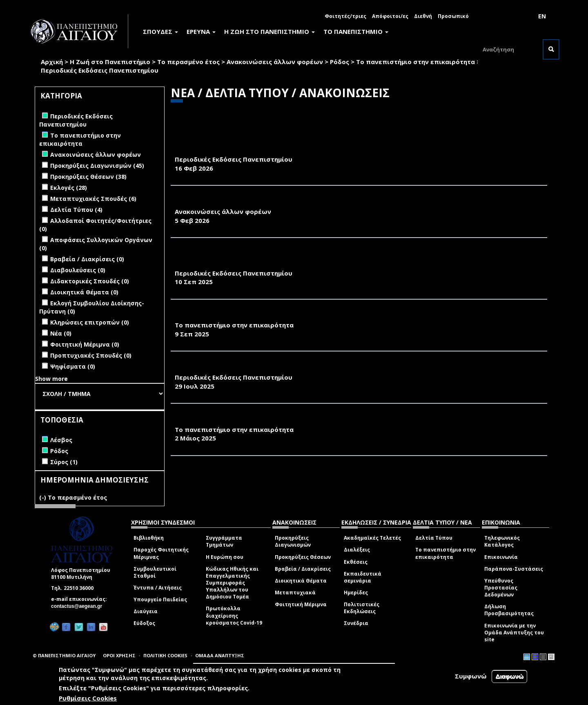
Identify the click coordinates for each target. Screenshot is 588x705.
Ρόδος (340, 62)
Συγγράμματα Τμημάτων (224, 541)
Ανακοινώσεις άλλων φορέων (275, 62)
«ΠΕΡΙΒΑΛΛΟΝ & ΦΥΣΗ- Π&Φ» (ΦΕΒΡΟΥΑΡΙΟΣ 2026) (257, 151)
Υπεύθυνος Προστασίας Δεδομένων (501, 588)
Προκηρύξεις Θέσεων (303, 557)
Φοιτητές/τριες (345, 16)
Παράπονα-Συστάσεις (514, 569)
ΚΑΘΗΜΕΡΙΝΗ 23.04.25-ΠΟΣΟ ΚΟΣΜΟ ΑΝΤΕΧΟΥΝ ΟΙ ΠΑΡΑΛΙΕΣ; (275, 420)
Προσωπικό (453, 16)
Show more (51, 379)
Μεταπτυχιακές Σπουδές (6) (93, 199)
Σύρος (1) (64, 462)
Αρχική (52, 62)
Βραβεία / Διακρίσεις (303, 569)
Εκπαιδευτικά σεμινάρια (363, 577)
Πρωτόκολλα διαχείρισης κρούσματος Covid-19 (234, 615)
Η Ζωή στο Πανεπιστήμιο (110, 62)
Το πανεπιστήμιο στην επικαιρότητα (415, 62)
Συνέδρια (356, 623)
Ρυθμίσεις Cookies (88, 698)
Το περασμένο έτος (188, 62)
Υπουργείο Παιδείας (160, 599)
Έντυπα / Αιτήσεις (158, 588)
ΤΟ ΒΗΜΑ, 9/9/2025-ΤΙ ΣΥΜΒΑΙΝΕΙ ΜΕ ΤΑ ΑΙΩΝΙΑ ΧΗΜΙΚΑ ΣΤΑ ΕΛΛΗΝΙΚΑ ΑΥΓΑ (300, 316)
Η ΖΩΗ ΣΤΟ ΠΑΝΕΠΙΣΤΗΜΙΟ (269, 31)
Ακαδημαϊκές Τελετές (372, 538)
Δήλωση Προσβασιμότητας (509, 610)
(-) (43, 497)
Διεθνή (423, 16)
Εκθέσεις (356, 562)
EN (542, 16)
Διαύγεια (146, 611)
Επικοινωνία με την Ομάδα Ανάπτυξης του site (514, 633)
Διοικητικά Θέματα (301, 581)
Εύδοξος (144, 623)
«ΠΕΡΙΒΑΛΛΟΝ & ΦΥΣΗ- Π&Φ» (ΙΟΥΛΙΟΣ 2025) (247, 368)
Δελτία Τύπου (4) (76, 210)
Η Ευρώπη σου (225, 557)
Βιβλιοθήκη (149, 538)
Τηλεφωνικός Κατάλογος (502, 541)
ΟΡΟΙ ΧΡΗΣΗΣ (119, 655)
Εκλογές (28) (69, 188)
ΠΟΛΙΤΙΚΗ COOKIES (165, 655)
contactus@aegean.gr (79, 606)
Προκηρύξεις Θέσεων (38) (88, 177)
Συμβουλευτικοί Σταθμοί (155, 572)
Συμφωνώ (471, 676)
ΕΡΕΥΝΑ (201, 31)
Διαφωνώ (509, 676)
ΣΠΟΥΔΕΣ (160, 31)
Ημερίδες (356, 593)
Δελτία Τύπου (434, 538)
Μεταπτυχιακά (295, 593)
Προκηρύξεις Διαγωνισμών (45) (97, 166)
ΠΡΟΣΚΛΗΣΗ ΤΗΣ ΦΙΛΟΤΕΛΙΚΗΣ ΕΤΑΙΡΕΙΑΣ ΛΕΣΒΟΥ (255, 202)
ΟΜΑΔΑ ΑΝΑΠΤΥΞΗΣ (220, 655)
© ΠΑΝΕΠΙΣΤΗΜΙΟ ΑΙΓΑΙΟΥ (64, 655)
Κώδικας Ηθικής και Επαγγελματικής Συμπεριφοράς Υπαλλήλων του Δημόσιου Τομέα (232, 583)
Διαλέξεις (357, 550)
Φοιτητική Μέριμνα (301, 604)
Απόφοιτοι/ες (390, 16)
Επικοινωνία (501, 557)
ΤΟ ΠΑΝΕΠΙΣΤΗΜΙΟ (356, 31)
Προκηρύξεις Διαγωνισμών (293, 541)
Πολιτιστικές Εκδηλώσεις (362, 608)
